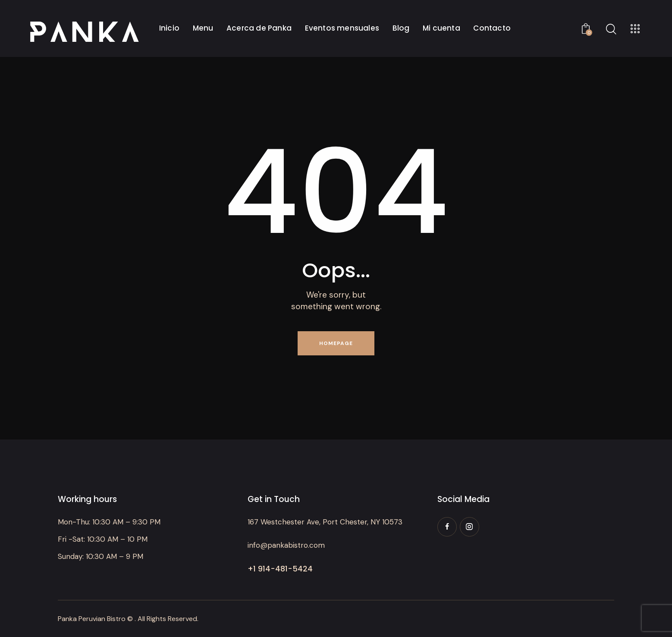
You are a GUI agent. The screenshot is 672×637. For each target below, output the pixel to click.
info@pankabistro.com (286, 545)
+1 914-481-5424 (280, 569)
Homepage (336, 343)
